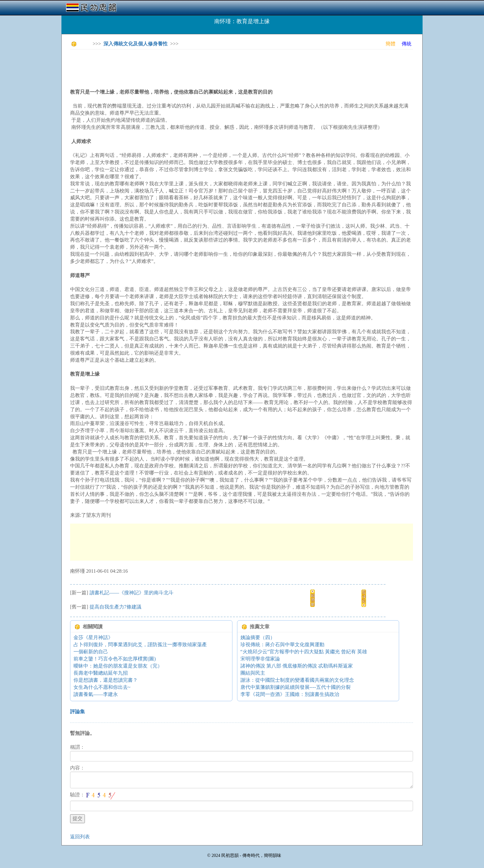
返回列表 (80, 837)
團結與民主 (253, 673)
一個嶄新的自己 (91, 652)
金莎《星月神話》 (93, 637)
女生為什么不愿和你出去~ (102, 687)
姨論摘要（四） (258, 637)
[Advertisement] (182, 68)
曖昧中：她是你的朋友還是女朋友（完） (118, 666)
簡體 (390, 44)
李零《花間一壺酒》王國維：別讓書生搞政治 (290, 694)
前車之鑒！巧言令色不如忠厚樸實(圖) (115, 659)
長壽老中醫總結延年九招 (101, 673)
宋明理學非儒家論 (260, 659)
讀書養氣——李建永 (96, 694)
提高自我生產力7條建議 (115, 607)
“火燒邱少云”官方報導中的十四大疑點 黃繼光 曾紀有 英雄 (304, 652)
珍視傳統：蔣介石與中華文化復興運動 (282, 645)
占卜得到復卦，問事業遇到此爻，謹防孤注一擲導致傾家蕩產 (140, 645)
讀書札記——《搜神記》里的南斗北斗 (131, 593)
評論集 (77, 712)
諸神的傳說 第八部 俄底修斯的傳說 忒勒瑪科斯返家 (297, 666)
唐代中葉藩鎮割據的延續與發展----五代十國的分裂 (296, 687)
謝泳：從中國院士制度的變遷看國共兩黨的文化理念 (297, 680)
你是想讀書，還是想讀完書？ (106, 680)
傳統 (407, 44)
